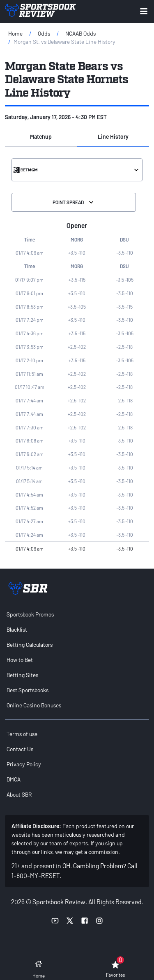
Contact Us (20, 749)
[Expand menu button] (144, 11)
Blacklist (17, 629)
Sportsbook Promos (30, 614)
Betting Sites (22, 675)
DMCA (14, 779)
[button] (41, 137)
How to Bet (20, 660)
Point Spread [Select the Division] (74, 202)
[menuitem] (77, 614)
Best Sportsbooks (28, 690)
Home (15, 33)
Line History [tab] (113, 137)
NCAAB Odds (80, 33)
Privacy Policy (24, 764)
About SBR (19, 794)
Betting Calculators (30, 645)
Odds (44, 33)
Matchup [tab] (41, 137)
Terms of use (22, 734)
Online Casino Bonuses (34, 705)
